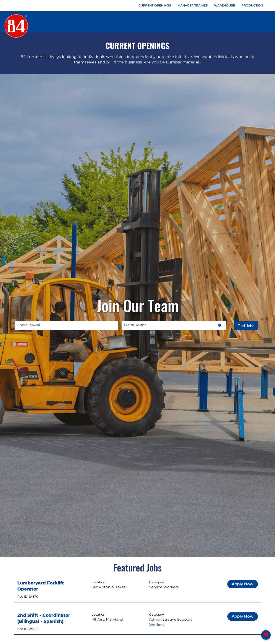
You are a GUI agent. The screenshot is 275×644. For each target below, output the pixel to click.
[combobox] (67, 326)
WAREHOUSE (225, 5)
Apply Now (243, 584)
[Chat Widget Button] (266, 635)
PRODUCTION (252, 5)
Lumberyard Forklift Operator (41, 586)
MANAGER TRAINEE (193, 5)
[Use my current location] (220, 326)
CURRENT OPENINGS (155, 5)
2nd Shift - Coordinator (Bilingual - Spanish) (44, 618)
